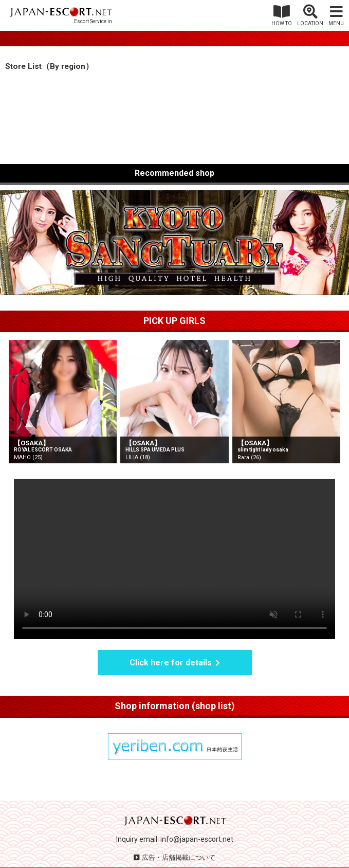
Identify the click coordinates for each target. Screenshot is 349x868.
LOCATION (310, 23)
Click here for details (171, 663)
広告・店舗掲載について (179, 857)
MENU (336, 23)
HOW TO (282, 23)
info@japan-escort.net (197, 839)
